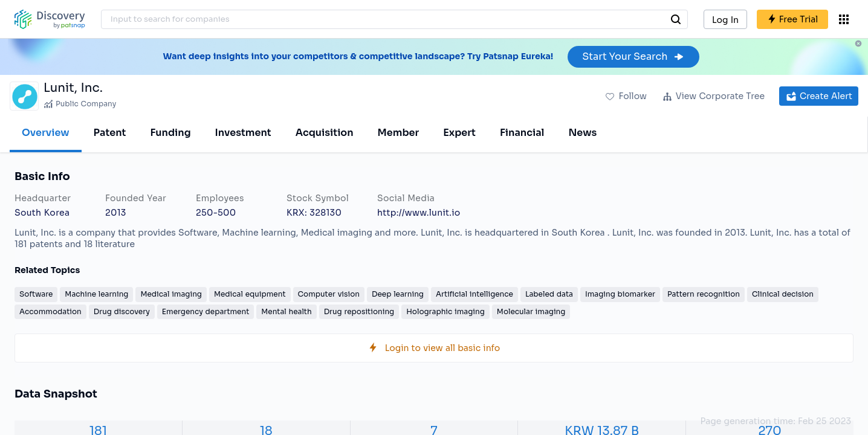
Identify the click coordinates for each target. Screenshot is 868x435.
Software (36, 294)
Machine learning (96, 294)
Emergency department (206, 311)
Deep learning (398, 294)
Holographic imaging (445, 311)
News (582, 133)
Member (399, 133)
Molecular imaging (531, 311)
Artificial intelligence (474, 294)
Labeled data (549, 294)
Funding (170, 133)
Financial (522, 133)
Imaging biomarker (620, 294)
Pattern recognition (704, 294)
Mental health (286, 311)
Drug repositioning (359, 311)
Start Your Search (633, 56)
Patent (110, 133)
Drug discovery (122, 311)
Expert (459, 133)
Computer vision (329, 294)
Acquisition (325, 133)
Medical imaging (171, 294)
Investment (243, 133)
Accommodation (50, 311)
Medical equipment (250, 294)
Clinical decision (783, 294)
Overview (46, 133)
